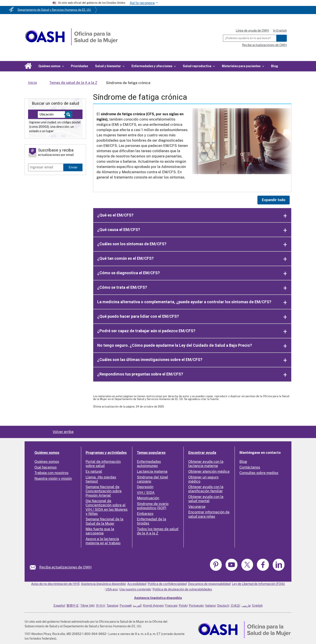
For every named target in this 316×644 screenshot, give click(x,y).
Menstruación (148, 498)
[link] (35, 567)
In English (280, 31)
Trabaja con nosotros (51, 473)
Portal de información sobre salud (103, 464)
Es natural (94, 472)
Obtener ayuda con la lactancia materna (206, 464)
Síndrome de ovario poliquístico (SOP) (153, 506)
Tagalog (112, 606)
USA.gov (112, 589)
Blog (275, 66)
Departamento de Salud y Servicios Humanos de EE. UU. (54, 10)
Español (59, 606)
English (257, 606)
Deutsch (223, 606)
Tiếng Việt (87, 606)
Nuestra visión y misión (53, 479)
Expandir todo (274, 200)
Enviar (73, 167)
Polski (183, 606)
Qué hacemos (46, 467)
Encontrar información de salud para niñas (209, 514)
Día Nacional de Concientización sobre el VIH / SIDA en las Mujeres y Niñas (107, 507)
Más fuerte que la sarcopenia (100, 531)
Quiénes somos (47, 453)
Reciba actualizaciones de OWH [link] (65, 567)
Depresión (145, 487)
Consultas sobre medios (259, 473)
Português (196, 606)
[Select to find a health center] (68, 115)
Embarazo (145, 514)
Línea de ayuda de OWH (252, 31)
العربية (137, 606)
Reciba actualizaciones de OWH (264, 45)
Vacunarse (197, 507)
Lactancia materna (152, 472)
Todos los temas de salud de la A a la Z (158, 531)
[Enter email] (46, 167)
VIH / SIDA (146, 493)
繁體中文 (73, 606)
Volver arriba (63, 432)
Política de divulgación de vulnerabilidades (182, 589)
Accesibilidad (137, 584)
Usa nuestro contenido (135, 589)
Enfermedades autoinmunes (149, 464)
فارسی (246, 606)
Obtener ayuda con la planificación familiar (206, 489)
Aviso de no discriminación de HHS (55, 584)
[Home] (71, 44)
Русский (126, 606)
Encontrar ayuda (202, 453)
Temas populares (151, 453)
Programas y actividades (106, 453)
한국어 (101, 606)
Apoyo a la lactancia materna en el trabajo (103, 541)
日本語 (235, 606)
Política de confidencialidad (167, 584)
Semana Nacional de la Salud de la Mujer (104, 521)
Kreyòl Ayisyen (153, 606)
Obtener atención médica (209, 472)
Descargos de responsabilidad (209, 584)
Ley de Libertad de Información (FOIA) (258, 584)
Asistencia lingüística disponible (103, 584)
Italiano (210, 606)
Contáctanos (250, 467)
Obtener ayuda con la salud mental (206, 499)
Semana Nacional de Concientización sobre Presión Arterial (104, 491)
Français (171, 606)
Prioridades (79, 66)
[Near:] (53, 115)
